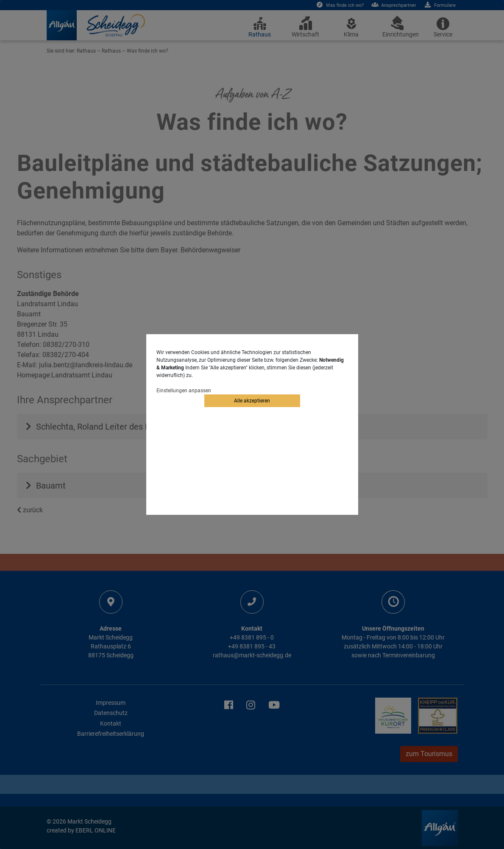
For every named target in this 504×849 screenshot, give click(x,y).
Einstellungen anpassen (184, 391)
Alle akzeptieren (252, 401)
